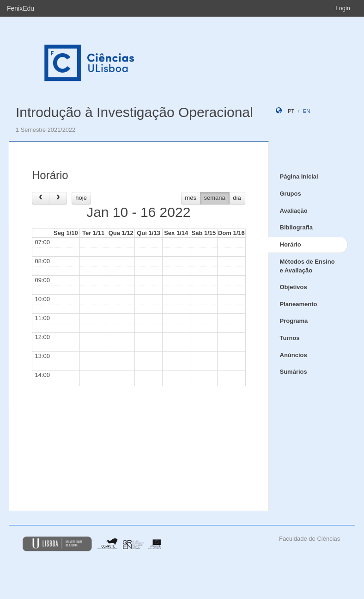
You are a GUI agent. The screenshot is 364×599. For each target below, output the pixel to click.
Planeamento (299, 304)
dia (237, 198)
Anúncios (294, 355)
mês (191, 198)
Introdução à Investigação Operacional (134, 112)
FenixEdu (21, 8)
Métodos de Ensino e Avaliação (307, 266)
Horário (291, 244)
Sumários (294, 372)
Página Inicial (299, 176)
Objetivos (294, 287)
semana (215, 198)
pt (291, 111)
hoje (81, 198)
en (306, 111)
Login (343, 8)
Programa (294, 321)
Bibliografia (297, 227)
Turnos (290, 338)
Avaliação (294, 211)
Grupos (291, 194)
